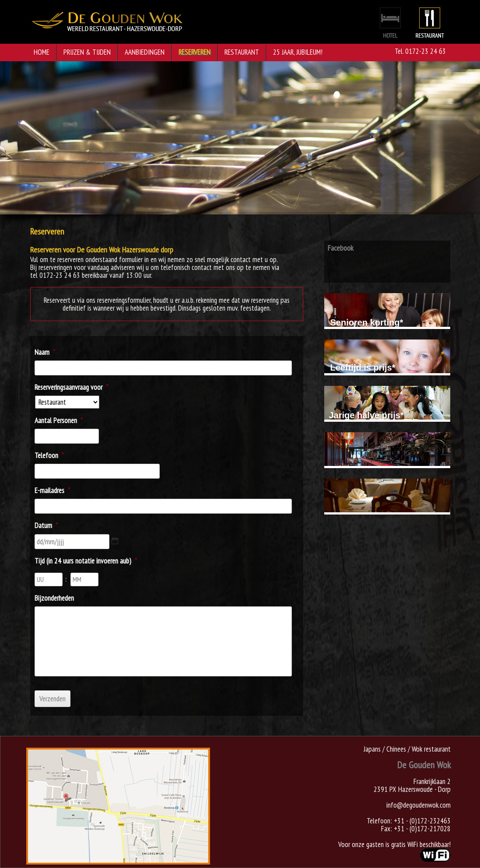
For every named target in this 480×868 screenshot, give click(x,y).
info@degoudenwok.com (419, 805)
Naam (45, 352)
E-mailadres (52, 490)
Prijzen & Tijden (87, 52)
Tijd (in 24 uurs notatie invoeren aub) (86, 561)
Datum (46, 525)
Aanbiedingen (145, 52)
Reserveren (194, 52)
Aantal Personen (59, 420)
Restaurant (242, 52)
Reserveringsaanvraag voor (71, 387)
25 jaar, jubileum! (298, 52)
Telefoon (49, 455)
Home (42, 52)
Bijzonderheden (54, 598)
